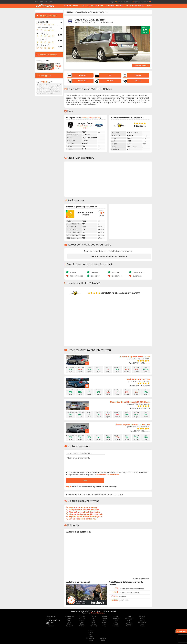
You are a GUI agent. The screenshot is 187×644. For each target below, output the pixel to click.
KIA (104, 624)
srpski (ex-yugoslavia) (143, 2)
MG (116, 622)
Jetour (104, 622)
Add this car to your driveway (83, 507)
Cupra (82, 620)
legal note (44, 1)
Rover (142, 618)
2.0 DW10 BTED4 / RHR (85, 127)
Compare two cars (115, 6)
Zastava (103, 638)
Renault (142, 616)
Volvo (93, 12)
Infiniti (104, 616)
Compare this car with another (84, 510)
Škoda (103, 640)
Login (114, 2)
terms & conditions (53, 620)
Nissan (129, 620)
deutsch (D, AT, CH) (126, 2)
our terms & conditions (108, 475)
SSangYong (142, 622)
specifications (83, 12)
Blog (149, 6)
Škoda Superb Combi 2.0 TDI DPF (133, 425)
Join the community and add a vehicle (109, 256)
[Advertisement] (170, 48)
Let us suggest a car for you (83, 519)
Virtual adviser (71, 6)
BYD (69, 622)
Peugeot (129, 624)
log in (69, 487)
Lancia (116, 616)
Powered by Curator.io (140, 578)
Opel (129, 622)
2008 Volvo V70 (43, 61)
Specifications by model (92, 6)
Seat (142, 624)
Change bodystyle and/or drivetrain (86, 514)
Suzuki (91, 633)
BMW (69, 620)
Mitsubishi (129, 618)
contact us (52, 1)
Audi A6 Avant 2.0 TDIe (138, 379)
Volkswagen (91, 638)
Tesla (91, 635)
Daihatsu (82, 626)
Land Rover (116, 618)
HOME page (71, 12)
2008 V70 (100, 12)
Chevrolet (69, 626)
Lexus (116, 620)
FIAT (93, 618)
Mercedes (116, 626)
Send (85, 481)
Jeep (104, 620)
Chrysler (82, 616)
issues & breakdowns (91, 118)
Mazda (116, 624)
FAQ (48, 624)
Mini (129, 616)
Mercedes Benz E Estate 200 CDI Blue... (130, 402)
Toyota (91, 636)
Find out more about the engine (85, 512)
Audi (69, 618)
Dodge (93, 616)
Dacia (82, 624)
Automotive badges (135, 6)
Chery (69, 624)
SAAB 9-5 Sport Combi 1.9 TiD (135, 357)
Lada (104, 626)
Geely (93, 622)
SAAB (142, 620)
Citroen (82, 618)
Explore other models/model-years (86, 517)
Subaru (91, 631)
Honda (93, 624)
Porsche (129, 626)
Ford (93, 620)
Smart (142, 626)
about (37, 1)
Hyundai (94, 626)
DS (82, 622)
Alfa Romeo (69, 616)
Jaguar (104, 618)
